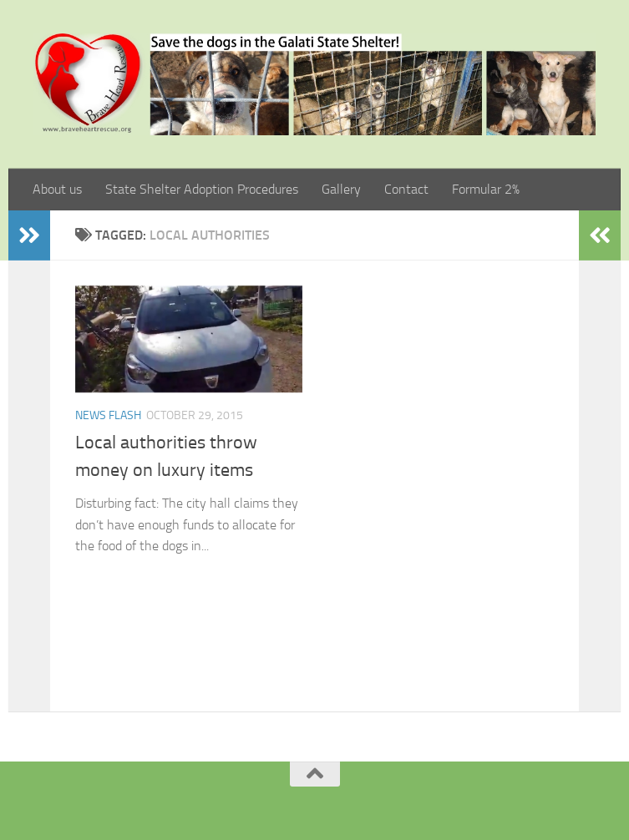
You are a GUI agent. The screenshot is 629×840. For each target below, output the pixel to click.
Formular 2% (486, 189)
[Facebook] (294, 802)
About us (57, 189)
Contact (406, 189)
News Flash (108, 415)
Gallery (341, 189)
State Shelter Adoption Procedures (202, 189)
